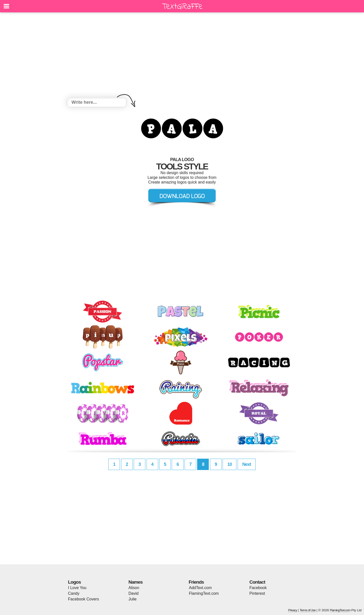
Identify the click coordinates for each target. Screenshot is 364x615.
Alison (134, 588)
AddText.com (200, 588)
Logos (75, 582)
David (134, 593)
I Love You (77, 588)
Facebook (258, 588)
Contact (257, 582)
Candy (74, 593)
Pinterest (257, 593)
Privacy (293, 610)
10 (230, 464)
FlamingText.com (204, 593)
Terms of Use (308, 610)
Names (136, 582)
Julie (133, 599)
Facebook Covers (84, 599)
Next (247, 464)
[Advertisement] (182, 56)
